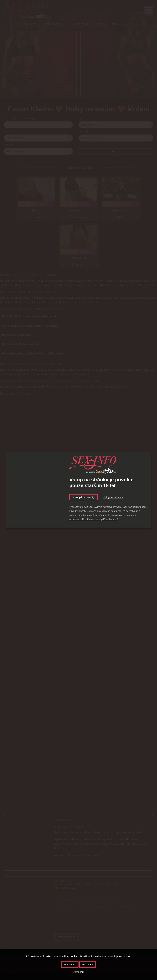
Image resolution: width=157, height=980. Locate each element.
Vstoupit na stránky (84, 497)
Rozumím (88, 965)
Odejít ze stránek (113, 497)
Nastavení (70, 965)
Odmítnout (78, 972)
